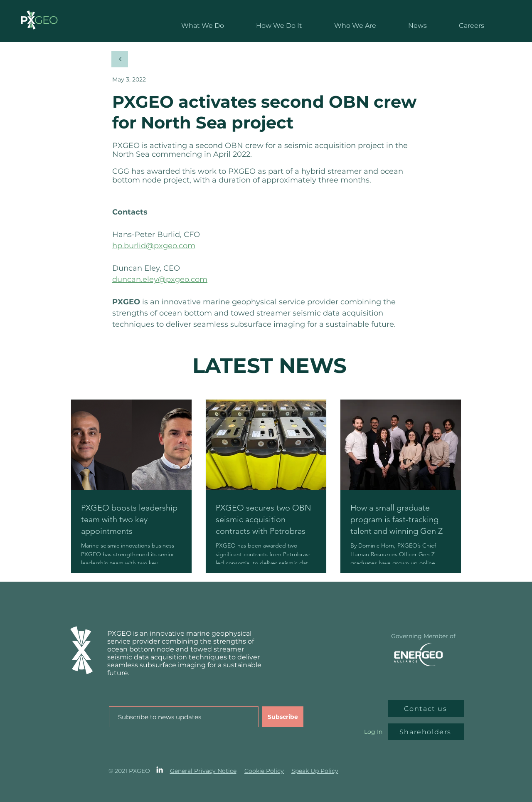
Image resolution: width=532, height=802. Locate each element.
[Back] (120, 59)
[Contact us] (426, 708)
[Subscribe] (283, 717)
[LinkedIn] (160, 770)
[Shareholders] (426, 732)
